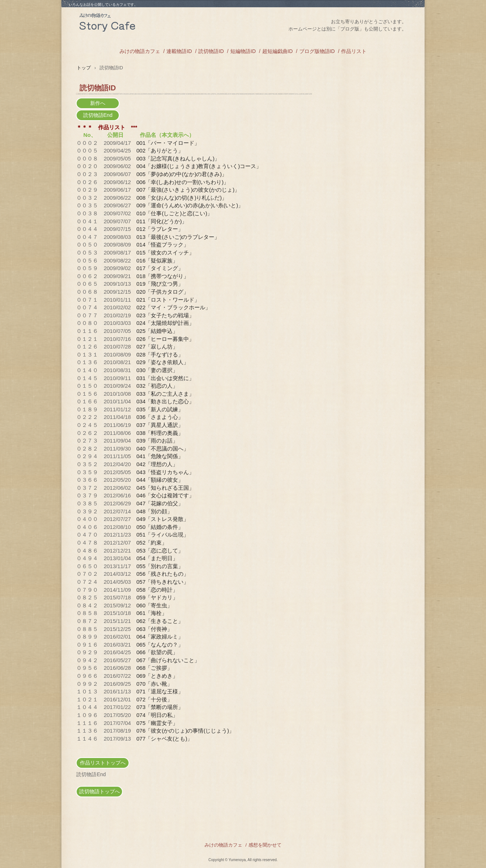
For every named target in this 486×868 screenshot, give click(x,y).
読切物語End (98, 115)
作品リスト (354, 51)
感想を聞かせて (265, 845)
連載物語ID (179, 51)
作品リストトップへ (103, 763)
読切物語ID (211, 51)
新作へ (98, 103)
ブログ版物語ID (317, 51)
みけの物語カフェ (134, 24)
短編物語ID (243, 51)
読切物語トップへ (100, 791)
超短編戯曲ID (278, 51)
